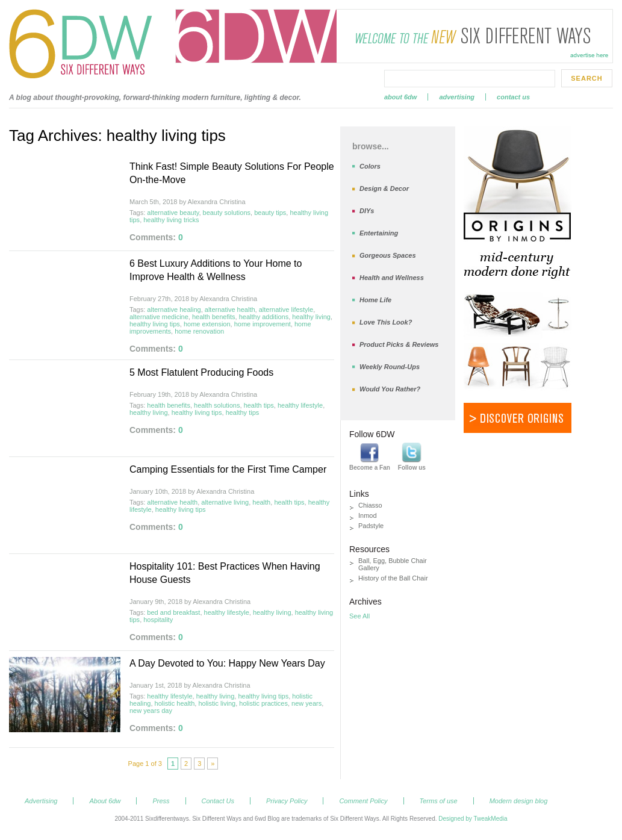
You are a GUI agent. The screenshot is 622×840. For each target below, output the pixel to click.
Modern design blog (519, 801)
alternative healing (174, 310)
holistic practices (263, 703)
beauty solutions (227, 213)
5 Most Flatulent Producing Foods (201, 372)
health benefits (214, 317)
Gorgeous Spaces (388, 255)
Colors (370, 166)
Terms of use (439, 801)
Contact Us (513, 97)
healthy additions (264, 317)
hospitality (158, 620)
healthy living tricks (171, 220)
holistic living (217, 703)
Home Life (375, 300)
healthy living (311, 317)
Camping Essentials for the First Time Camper (228, 469)
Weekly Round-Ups (390, 367)
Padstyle (371, 526)
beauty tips (270, 213)
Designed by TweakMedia (473, 819)
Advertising (457, 97)
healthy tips (243, 412)
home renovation (199, 331)
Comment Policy (363, 801)
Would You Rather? (390, 389)
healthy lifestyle (300, 405)
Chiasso (370, 505)
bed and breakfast (173, 612)
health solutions (217, 405)
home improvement (263, 324)
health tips (259, 405)
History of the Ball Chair (393, 578)
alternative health (230, 310)
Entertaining (379, 233)
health (261, 502)
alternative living (225, 502)
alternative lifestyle (286, 310)
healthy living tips (155, 324)
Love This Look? (386, 322)
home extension (207, 324)
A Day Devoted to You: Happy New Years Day (227, 663)
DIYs (367, 211)
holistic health (175, 703)
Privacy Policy (287, 801)
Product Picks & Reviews (399, 344)
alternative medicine (159, 317)
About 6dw (400, 97)
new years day (151, 711)
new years (306, 703)
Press (161, 801)
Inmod (368, 515)
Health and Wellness (392, 278)
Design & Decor (384, 188)
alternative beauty (173, 213)
